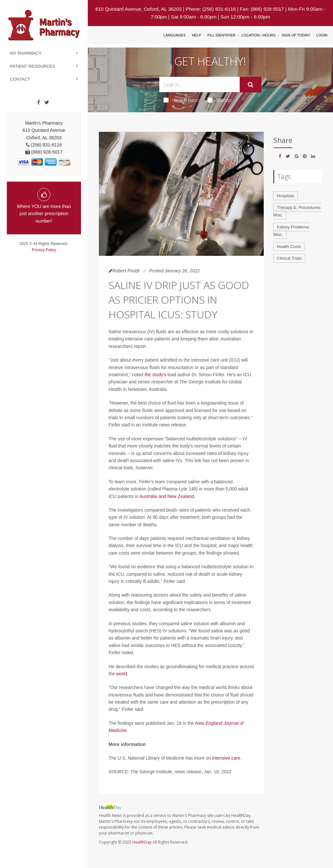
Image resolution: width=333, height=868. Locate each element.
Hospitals (285, 196)
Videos (220, 100)
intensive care (226, 758)
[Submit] (251, 85)
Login (322, 35)
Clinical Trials (289, 258)
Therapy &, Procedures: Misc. (297, 211)
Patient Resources (33, 66)
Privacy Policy (44, 250)
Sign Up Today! (296, 35)
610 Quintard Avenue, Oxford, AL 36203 (138, 9)
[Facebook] (39, 103)
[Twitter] (47, 103)
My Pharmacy (26, 53)
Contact (20, 79)
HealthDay (142, 842)
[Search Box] (199, 84)
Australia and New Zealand (167, 496)
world (121, 674)
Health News (182, 100)
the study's (156, 375)
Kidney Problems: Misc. (292, 231)
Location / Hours (259, 35)
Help (197, 35)
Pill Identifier (221, 35)
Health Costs (289, 247)
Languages (175, 35)
